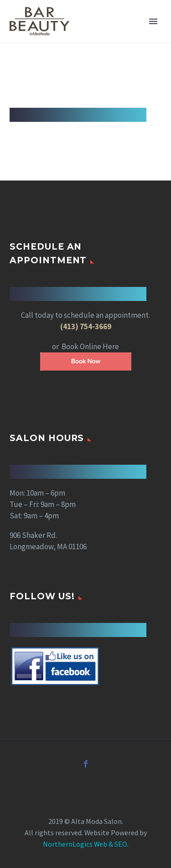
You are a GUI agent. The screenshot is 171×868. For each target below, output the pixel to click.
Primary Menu (153, 21)
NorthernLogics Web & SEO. (86, 844)
